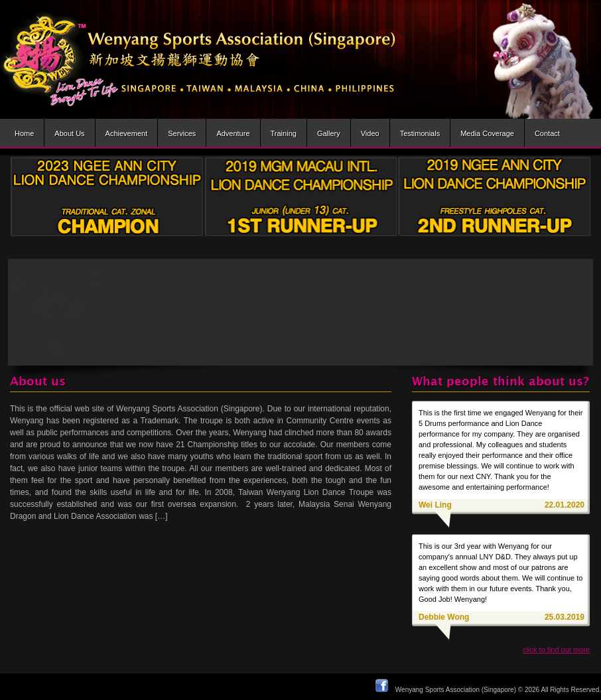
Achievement (127, 133)
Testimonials (420, 133)
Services (182, 133)
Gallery (329, 133)
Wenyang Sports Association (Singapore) (456, 690)
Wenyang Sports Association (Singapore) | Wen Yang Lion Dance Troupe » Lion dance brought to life (198, 59)
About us (69, 133)
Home (24, 133)
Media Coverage (487, 133)
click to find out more (556, 650)
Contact (547, 133)
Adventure (233, 133)
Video (370, 133)
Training (284, 133)
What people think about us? (501, 382)
